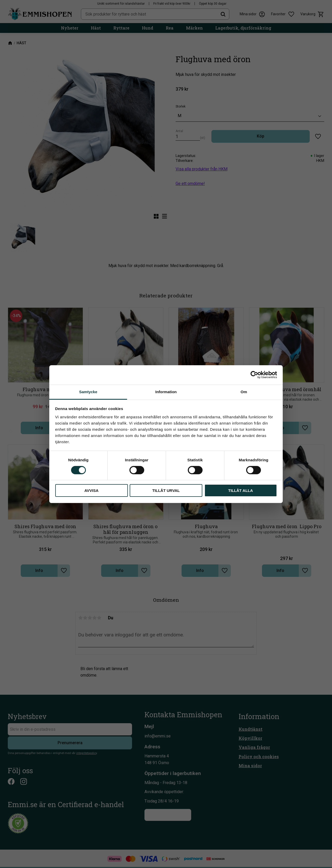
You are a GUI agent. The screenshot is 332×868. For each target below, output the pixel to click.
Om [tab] (244, 392)
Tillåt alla (241, 490)
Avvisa (91, 490)
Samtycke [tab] (88, 392)
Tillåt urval (166, 490)
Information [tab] (166, 392)
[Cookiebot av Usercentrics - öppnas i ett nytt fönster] (254, 375)
